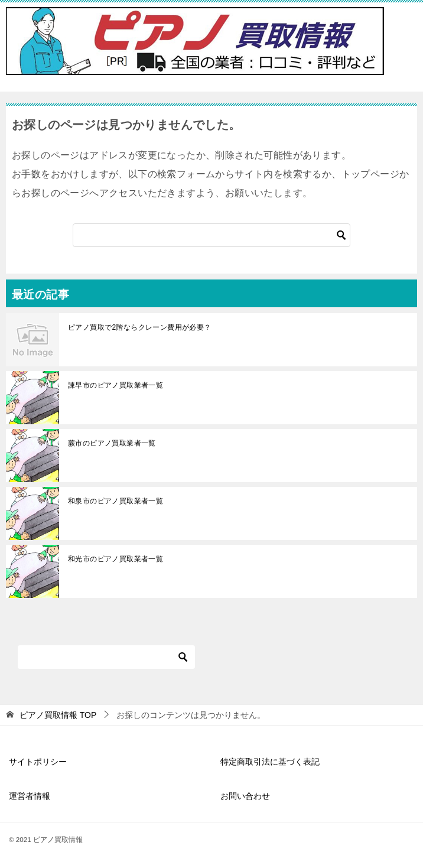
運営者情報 (30, 796)
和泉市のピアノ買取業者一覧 (115, 501)
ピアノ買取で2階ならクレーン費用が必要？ (140, 327)
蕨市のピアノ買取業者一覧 (112, 443)
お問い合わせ (245, 796)
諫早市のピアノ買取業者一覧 (115, 385)
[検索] (211, 235)
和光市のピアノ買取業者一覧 (115, 559)
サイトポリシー (38, 762)
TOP (58, 715)
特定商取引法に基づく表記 (270, 762)
